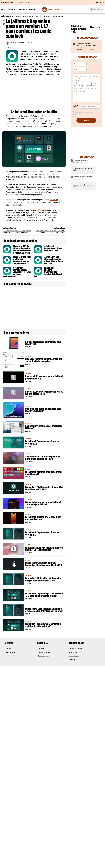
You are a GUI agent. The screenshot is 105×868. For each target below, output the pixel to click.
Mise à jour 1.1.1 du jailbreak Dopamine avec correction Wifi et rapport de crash (22, 250)
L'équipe (9, 648)
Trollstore (19, 3)
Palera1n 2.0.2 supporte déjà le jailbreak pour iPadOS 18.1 (44, 377)
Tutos (3, 16)
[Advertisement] (34, 93)
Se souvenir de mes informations (84, 112)
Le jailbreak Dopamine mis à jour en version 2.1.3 (42, 442)
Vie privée (41, 648)
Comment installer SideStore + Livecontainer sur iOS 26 (87, 46)
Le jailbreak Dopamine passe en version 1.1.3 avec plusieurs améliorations (17, 272)
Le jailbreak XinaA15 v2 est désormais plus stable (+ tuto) (43, 518)
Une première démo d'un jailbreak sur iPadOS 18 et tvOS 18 (43, 410)
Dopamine (43, 210)
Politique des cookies (44, 652)
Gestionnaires (22, 9)
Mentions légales (43, 656)
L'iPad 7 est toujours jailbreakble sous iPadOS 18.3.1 (43, 343)
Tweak (53, 9)
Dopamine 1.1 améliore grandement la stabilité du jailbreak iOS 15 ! (48, 272)
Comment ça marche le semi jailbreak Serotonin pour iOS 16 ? (43, 503)
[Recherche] (97, 9)
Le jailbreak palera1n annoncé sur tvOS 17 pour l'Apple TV (45, 473)
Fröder (41, 119)
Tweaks (4, 9)
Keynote (12, 3)
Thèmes (10, 16)
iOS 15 (9, 47)
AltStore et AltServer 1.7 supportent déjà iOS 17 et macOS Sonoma (17, 232)
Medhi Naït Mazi (16, 43)
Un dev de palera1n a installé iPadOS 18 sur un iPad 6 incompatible (44, 360)
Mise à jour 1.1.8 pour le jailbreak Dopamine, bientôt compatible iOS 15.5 (22, 260)
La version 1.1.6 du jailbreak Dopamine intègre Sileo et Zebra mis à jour (53, 260)
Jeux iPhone (73, 652)
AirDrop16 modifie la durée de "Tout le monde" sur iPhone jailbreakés (50, 232)
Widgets (32, 9)
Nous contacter (11, 652)
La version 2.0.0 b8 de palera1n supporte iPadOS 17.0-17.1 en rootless (44, 549)
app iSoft (72, 660)
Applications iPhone (76, 648)
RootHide (26, 3)
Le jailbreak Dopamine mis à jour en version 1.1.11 (53, 248)
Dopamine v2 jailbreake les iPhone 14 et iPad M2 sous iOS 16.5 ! (44, 488)
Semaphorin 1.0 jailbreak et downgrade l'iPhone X (44, 427)
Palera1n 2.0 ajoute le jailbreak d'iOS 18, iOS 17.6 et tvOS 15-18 (44, 393)
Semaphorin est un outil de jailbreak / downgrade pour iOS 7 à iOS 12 (43, 458)
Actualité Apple (74, 656)
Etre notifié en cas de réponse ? (84, 115)
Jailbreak (12, 9)
